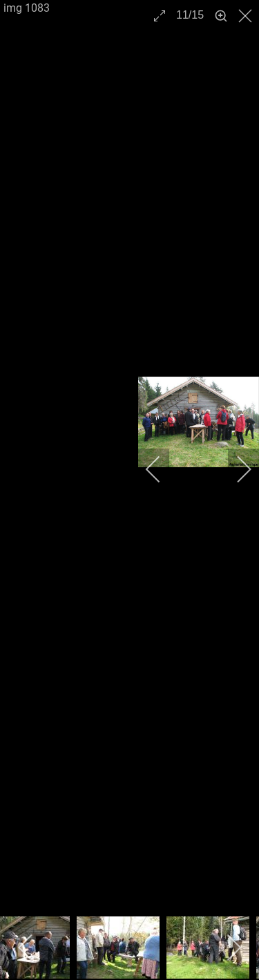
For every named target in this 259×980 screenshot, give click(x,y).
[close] (247, 16)
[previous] (162, 469)
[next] (235, 469)
